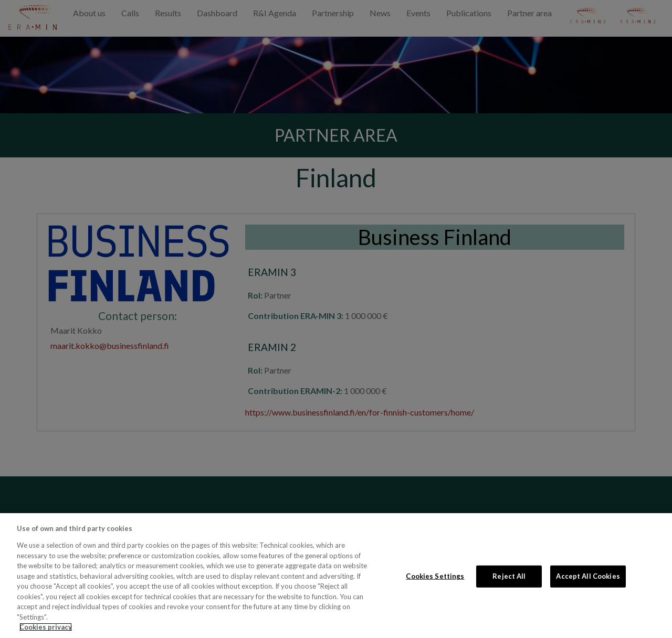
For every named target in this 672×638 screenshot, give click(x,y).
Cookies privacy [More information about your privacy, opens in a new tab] (46, 627)
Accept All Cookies (588, 576)
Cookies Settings (435, 576)
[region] (336, 576)
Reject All (509, 576)
